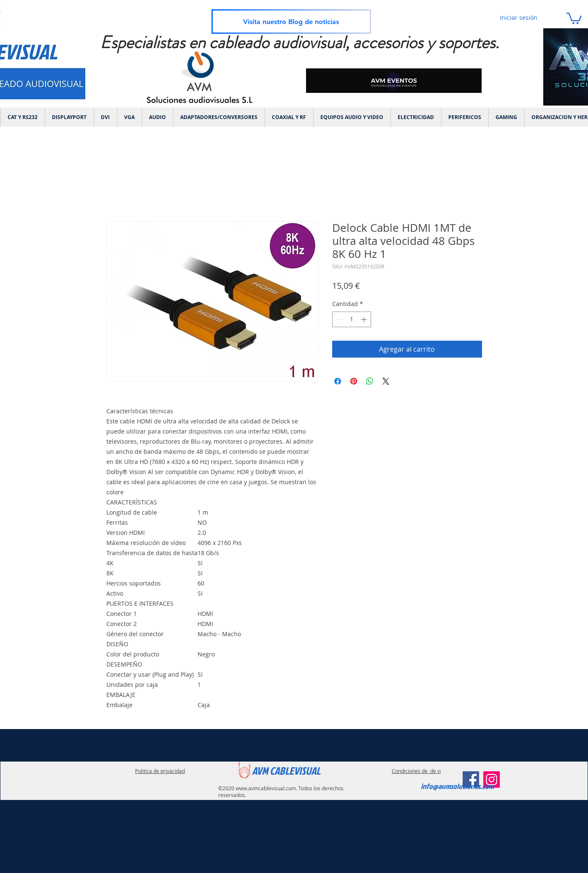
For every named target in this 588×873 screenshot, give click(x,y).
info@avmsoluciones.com (457, 786)
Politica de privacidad (160, 771)
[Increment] (364, 319)
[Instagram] (492, 779)
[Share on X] (386, 381)
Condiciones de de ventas (422, 771)
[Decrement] (339, 319)
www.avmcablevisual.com (266, 788)
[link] (574, 18)
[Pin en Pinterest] (354, 381)
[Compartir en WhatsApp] (370, 381)
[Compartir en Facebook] (338, 381)
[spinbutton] (352, 319)
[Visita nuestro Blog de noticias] (291, 22)
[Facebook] (471, 779)
